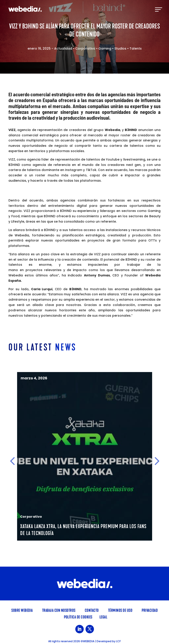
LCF (118, 641)
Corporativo (85, 48)
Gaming (105, 48)
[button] (12, 461)
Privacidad (150, 610)
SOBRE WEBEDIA (22, 610)
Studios (120, 48)
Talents (136, 48)
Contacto (92, 610)
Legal (103, 617)
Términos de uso (120, 610)
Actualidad (63, 48)
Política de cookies (78, 617)
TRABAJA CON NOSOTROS (59, 610)
